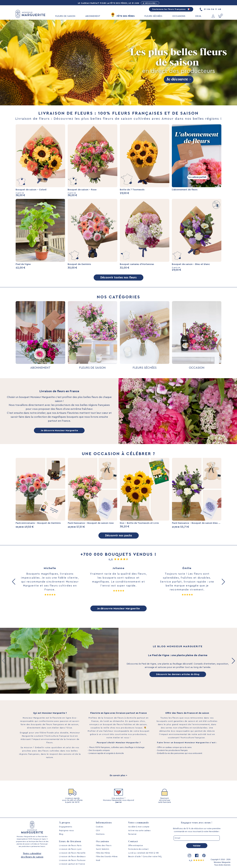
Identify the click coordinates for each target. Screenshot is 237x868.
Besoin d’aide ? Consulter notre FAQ (145, 857)
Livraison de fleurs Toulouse (72, 860)
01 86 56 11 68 (211, 9)
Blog (61, 834)
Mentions (100, 834)
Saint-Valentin (103, 849)
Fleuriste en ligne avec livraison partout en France (118, 719)
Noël (98, 860)
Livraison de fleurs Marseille (72, 853)
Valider (197, 846)
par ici (118, 808)
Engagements (66, 827)
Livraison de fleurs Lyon (70, 849)
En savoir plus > (118, 782)
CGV (98, 831)
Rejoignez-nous (66, 831)
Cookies (100, 827)
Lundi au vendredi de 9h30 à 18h (144, 853)
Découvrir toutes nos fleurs (118, 280)
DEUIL (198, 16)
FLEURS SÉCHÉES (153, 16)
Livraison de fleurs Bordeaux (72, 857)
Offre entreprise (136, 846)
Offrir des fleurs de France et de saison (187, 719)
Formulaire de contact (138, 849)
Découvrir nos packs (118, 541)
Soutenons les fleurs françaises (171, 9)
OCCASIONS (179, 16)
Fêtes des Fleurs (104, 846)
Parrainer (132, 834)
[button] (14, 587)
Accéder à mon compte (139, 827)
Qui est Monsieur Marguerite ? (50, 719)
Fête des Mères (103, 853)
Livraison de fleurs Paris (70, 846)
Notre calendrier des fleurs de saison (32, 855)
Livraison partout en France (72, 864)
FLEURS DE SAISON (65, 16)
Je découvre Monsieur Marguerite (59, 433)
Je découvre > (151, 3)
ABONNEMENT (93, 16)
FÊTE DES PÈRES (126, 16)
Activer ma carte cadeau (139, 831)
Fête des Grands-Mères (107, 857)
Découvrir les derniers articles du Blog (178, 681)
